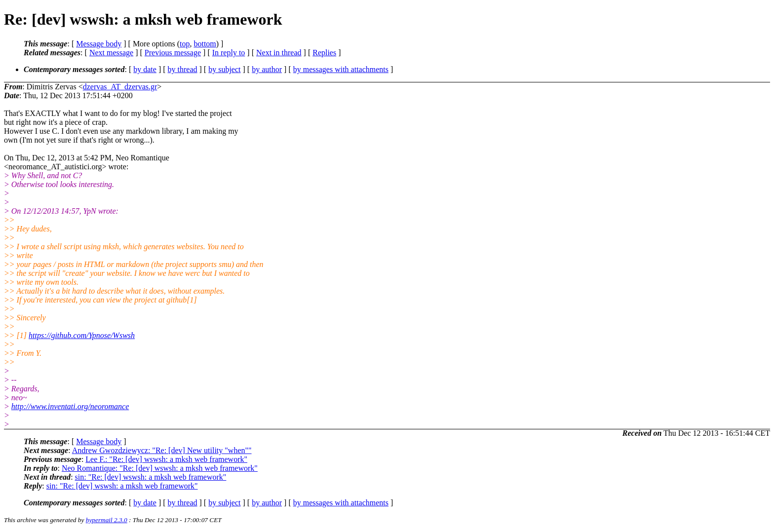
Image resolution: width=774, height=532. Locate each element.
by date (145, 69)
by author (267, 69)
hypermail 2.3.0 (107, 520)
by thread (183, 69)
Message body (99, 44)
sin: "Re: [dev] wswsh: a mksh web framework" (151, 477)
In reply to (229, 53)
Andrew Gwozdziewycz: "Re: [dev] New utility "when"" (162, 450)
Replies (324, 53)
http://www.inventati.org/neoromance (70, 406)
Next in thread (279, 53)
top (185, 44)
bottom (205, 44)
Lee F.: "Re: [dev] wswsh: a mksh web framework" (166, 459)
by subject (224, 69)
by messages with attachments (341, 69)
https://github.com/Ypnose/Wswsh (82, 335)
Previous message (173, 53)
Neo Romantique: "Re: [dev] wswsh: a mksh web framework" (160, 468)
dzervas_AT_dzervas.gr (120, 87)
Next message (111, 53)
